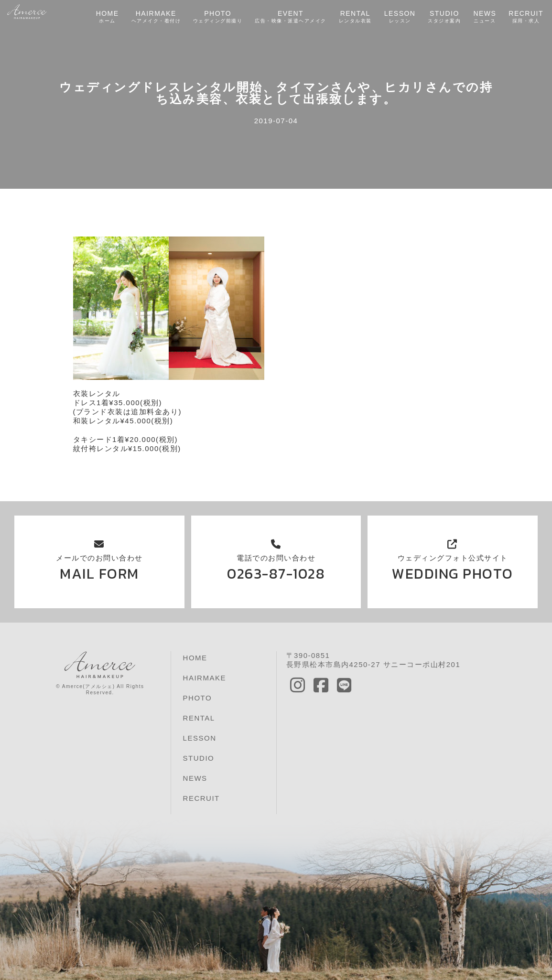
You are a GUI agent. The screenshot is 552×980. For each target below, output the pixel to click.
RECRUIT (526, 17)
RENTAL (355, 17)
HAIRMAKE (156, 17)
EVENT (291, 17)
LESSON (400, 17)
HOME (107, 17)
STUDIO (444, 17)
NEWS (485, 17)
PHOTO (217, 17)
